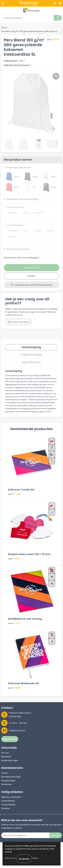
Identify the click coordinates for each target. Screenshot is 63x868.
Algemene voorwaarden (11, 797)
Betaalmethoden (8, 780)
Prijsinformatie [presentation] (31, 355)
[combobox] (28, 18)
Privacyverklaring (8, 804)
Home (4, 28)
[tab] (31, 347)
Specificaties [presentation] (31, 362)
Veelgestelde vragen (10, 760)
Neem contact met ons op (18, 322)
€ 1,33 (14, 494)
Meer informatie (10, 858)
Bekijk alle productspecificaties (17, 65)
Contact (5, 773)
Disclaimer (6, 808)
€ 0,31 (14, 559)
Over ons (5, 753)
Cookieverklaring (8, 801)
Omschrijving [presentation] (31, 347)
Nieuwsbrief (6, 756)
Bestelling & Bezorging (11, 777)
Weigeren (35, 858)
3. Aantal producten (17, 249)
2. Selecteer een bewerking (21, 199)
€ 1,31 (14, 623)
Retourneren (6, 784)
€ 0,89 (14, 688)
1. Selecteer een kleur (17, 167)
